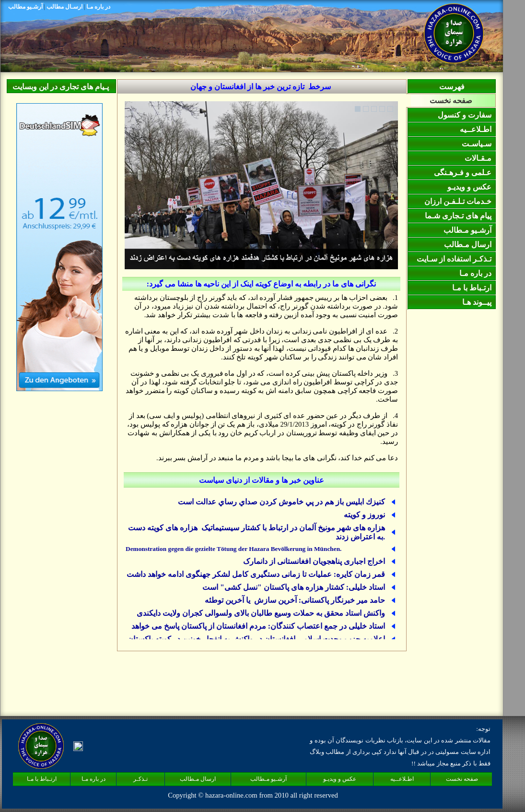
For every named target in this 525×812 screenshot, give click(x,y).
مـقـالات (478, 158)
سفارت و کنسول (465, 115)
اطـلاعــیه (476, 129)
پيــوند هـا (477, 302)
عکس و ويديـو (470, 187)
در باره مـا (475, 273)
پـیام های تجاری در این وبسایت (61, 87)
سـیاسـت (477, 144)
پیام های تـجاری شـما (458, 216)
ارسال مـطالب (468, 245)
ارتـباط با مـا (472, 288)
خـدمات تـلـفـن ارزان (458, 201)
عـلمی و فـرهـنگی (463, 173)
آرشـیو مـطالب (467, 230)
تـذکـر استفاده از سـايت (454, 259)
